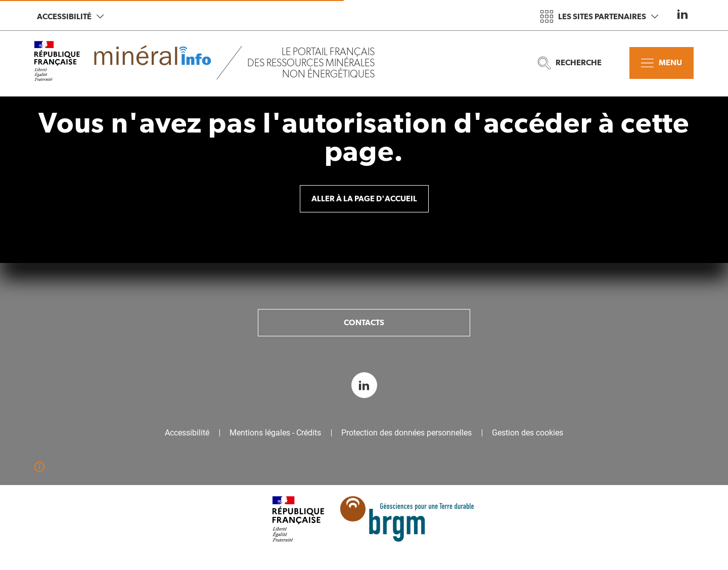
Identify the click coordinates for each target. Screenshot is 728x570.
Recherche (570, 63)
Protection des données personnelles (406, 433)
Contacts (364, 322)
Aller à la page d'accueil (364, 199)
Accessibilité (70, 16)
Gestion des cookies (528, 433)
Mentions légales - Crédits (275, 433)
